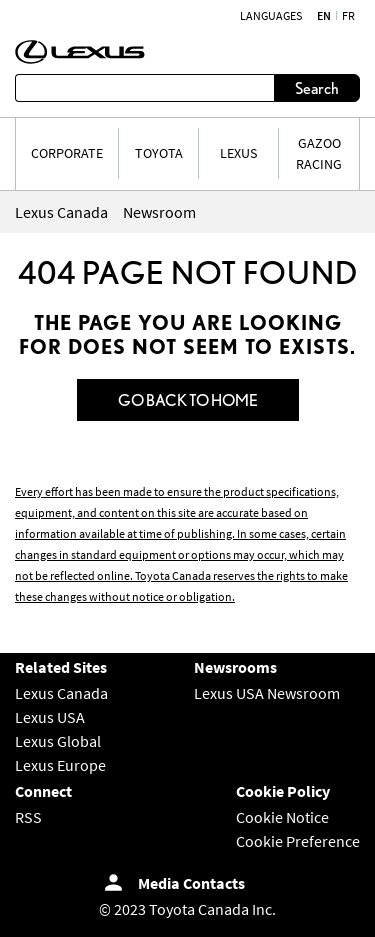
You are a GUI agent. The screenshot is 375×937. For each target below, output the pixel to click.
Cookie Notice (282, 817)
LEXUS (238, 153)
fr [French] (348, 16)
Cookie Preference (298, 841)
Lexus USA (50, 717)
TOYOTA (159, 153)
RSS (28, 817)
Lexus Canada (61, 693)
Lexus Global (58, 741)
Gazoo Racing (319, 153)
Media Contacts (191, 883)
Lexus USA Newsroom (267, 693)
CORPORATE (67, 153)
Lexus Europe (60, 765)
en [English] (324, 16)
